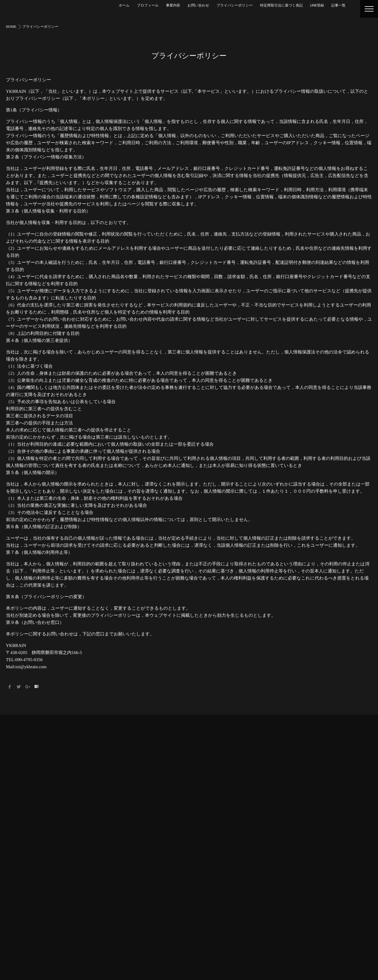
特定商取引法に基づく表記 (281, 5)
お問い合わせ (198, 5)
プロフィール (148, 5)
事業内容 (173, 5)
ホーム (124, 5)
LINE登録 (317, 5)
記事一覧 (338, 5)
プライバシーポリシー (234, 5)
